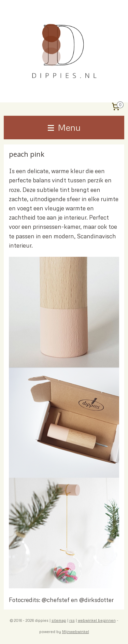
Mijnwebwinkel (76, 632)
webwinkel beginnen (97, 620)
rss (72, 620)
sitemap (59, 620)
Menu (64, 127)
